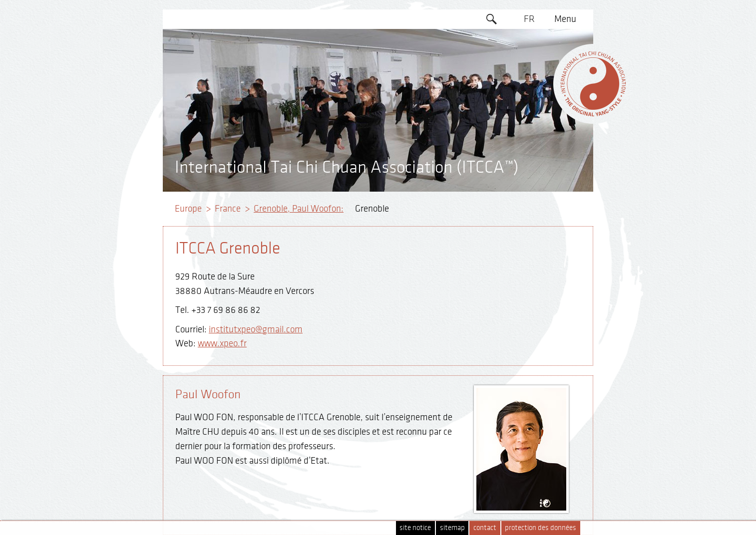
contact (485, 528)
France (228, 209)
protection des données (541, 528)
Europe (188, 209)
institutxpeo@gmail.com (256, 329)
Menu (565, 19)
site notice (415, 528)
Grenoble (372, 209)
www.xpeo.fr (222, 343)
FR (529, 19)
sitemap (452, 528)
